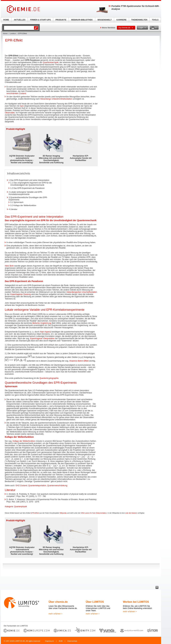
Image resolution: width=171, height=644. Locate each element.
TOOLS (155, 20)
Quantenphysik (21, 507)
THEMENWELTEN (139, 20)
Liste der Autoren (131, 513)
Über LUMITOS (95, 602)
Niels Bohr (9, 266)
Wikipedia (63, 513)
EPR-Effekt (35, 513)
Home (5, 33)
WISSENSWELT (104, 20)
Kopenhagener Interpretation (42, 338)
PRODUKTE (61, 20)
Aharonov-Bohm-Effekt (79, 361)
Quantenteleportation (37, 486)
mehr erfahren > (55, 614)
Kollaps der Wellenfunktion (24, 441)
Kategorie (9, 507)
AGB (61, 641)
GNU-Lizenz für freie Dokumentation (94, 513)
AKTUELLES (20, 20)
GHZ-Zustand (21, 486)
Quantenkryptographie (49, 378)
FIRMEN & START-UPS (40, 20)
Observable (10, 113)
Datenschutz (72, 641)
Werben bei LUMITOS (136, 602)
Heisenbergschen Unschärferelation (82, 292)
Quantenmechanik (51, 62)
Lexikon (13, 33)
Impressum (49, 641)
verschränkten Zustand (16, 93)
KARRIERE (122, 20)
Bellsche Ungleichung (42, 323)
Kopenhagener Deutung (20, 294)
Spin (22, 106)
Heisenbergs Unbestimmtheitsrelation (56, 99)
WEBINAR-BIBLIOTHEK (82, 20)
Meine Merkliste (108, 28)
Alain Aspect (45, 332)
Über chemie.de (58, 602)
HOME (6, 20)
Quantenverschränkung (57, 486)
